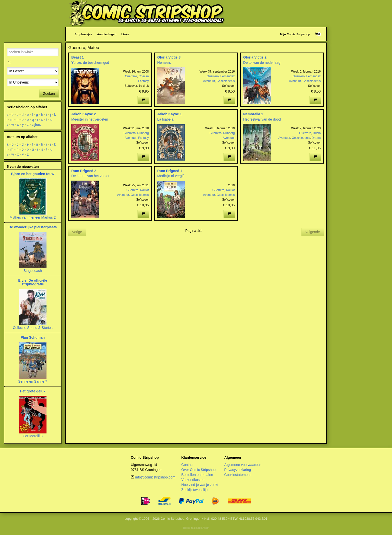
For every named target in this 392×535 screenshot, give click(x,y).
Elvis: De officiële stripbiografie (33, 282)
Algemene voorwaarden (243, 465)
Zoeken (49, 94)
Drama (316, 138)
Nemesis (164, 63)
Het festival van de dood (262, 119)
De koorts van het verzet (90, 176)
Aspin (206, 528)
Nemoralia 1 (253, 114)
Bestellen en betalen (197, 475)
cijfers (37, 125)
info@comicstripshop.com (155, 477)
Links (125, 34)
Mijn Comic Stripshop (295, 34)
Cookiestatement (237, 475)
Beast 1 (77, 57)
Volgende (312, 232)
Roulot (144, 190)
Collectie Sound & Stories (33, 328)
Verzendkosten (193, 480)
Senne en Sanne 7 (33, 381)
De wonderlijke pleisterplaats (33, 227)
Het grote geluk (33, 391)
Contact (187, 465)
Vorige (77, 232)
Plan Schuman (32, 337)
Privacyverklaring (238, 470)
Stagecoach (33, 271)
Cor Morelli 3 (33, 436)
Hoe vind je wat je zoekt (200, 485)
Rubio (317, 133)
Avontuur (209, 81)
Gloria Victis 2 (255, 57)
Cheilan (144, 76)
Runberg (143, 133)
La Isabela (165, 119)
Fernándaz (228, 76)
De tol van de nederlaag (262, 63)
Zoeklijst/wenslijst (195, 490)
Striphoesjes (83, 34)
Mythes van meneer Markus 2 (32, 217)
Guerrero (131, 76)
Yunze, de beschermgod (90, 63)
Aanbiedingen (107, 34)
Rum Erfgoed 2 (84, 171)
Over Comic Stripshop (198, 470)
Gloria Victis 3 (169, 57)
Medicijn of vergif (170, 176)
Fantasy (143, 81)
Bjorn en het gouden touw (33, 174)
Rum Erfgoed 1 (170, 171)
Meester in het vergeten (90, 119)
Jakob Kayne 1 (169, 114)
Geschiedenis (226, 81)
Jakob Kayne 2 (83, 114)
